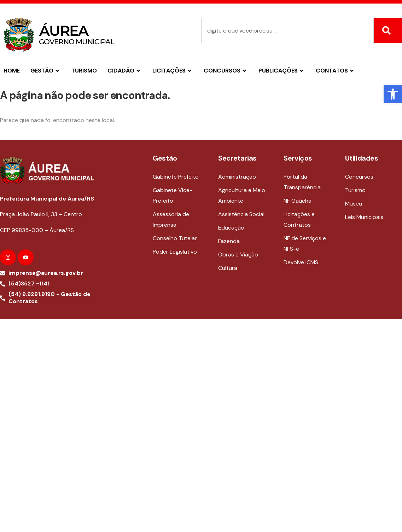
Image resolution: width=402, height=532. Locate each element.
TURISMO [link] (84, 71)
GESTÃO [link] (46, 71)
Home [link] (12, 71)
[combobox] (288, 30)
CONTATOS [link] (336, 71)
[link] (393, 94)
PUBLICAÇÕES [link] (282, 71)
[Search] (388, 30)
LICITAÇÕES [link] (173, 71)
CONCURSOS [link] (226, 71)
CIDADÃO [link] (125, 71)
